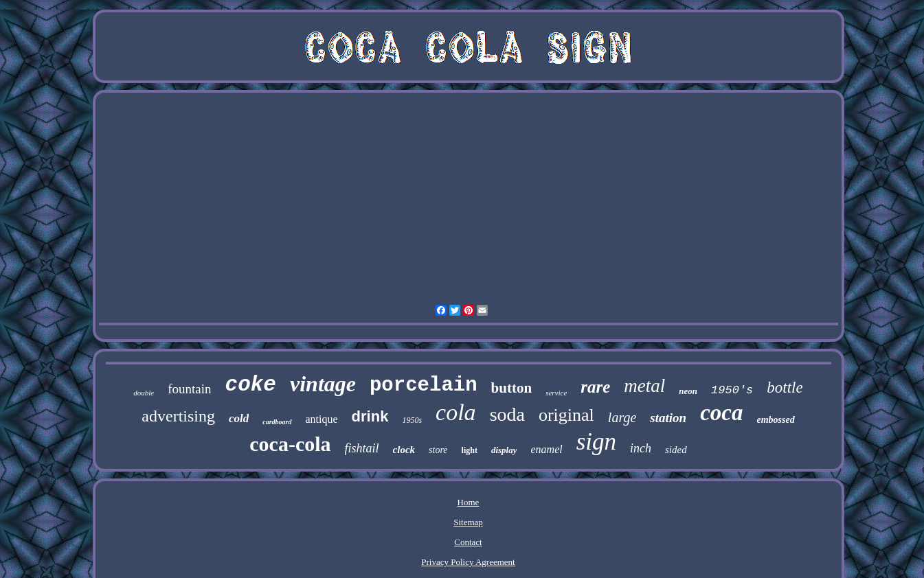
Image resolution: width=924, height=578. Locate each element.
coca (721, 413)
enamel (546, 449)
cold (239, 418)
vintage (323, 384)
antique (322, 419)
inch (641, 448)
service (556, 393)
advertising (178, 416)
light (470, 450)
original (566, 415)
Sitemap (468, 522)
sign (596, 442)
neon (688, 391)
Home (469, 502)
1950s (412, 420)
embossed (775, 420)
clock (404, 450)
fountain (189, 389)
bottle (785, 388)
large (622, 417)
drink (370, 416)
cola (456, 412)
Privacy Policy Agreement (468, 562)
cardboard (277, 422)
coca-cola (290, 444)
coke (251, 385)
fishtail (362, 448)
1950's (732, 390)
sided (676, 450)
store (438, 450)
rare (595, 387)
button (512, 388)
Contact (468, 542)
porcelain (424, 385)
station (668, 418)
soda (507, 414)
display (504, 450)
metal (644, 386)
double (144, 393)
